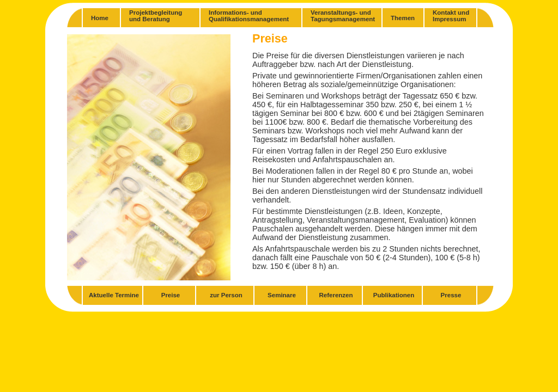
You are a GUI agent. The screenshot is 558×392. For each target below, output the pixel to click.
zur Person (226, 295)
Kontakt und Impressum (451, 16)
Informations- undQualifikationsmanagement (249, 16)
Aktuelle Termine (114, 295)
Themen (403, 18)
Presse (451, 295)
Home (100, 18)
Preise (171, 295)
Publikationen (394, 295)
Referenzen (336, 295)
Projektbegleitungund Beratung (156, 16)
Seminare (282, 295)
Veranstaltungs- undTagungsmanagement (343, 16)
